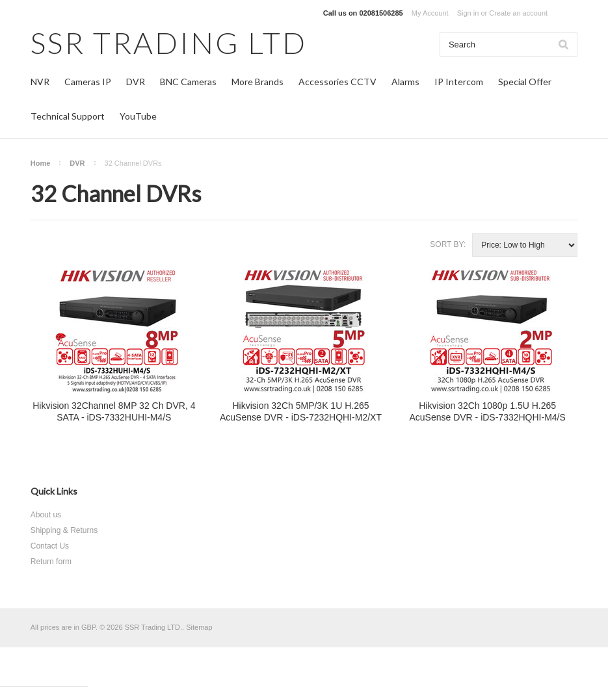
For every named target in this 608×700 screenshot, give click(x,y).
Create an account (518, 13)
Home (41, 163)
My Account (430, 13)
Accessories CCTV (337, 82)
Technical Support (68, 116)
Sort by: (448, 244)
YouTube (138, 116)
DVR (136, 82)
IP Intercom (459, 82)
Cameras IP (88, 82)
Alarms (405, 82)
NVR (40, 82)
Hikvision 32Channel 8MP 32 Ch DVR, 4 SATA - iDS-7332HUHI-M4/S (114, 411)
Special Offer (525, 82)
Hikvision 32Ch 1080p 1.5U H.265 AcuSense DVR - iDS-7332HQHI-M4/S (487, 411)
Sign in (468, 13)
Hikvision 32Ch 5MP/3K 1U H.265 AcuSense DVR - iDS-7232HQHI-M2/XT (301, 411)
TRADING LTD (169, 43)
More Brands (258, 82)
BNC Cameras (188, 82)
